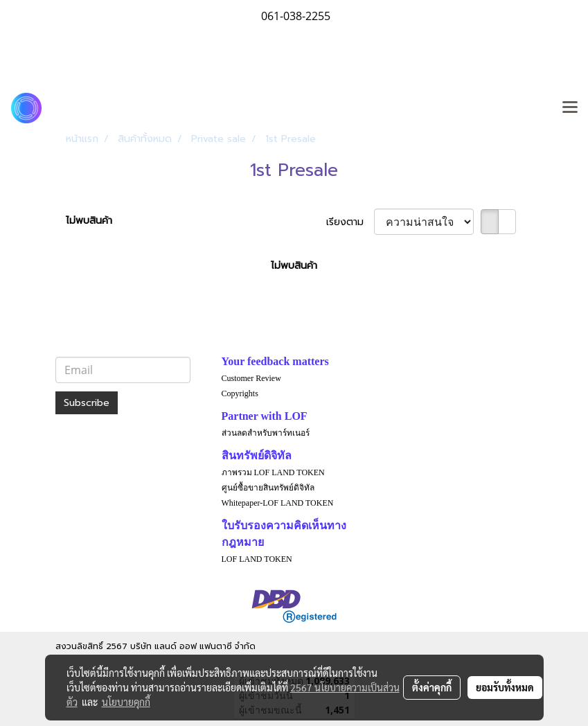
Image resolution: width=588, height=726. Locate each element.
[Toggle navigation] (570, 108)
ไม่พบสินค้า (89, 221)
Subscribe (87, 403)
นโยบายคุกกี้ (126, 702)
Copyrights (240, 393)
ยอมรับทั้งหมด (505, 687)
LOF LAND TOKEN (257, 559)
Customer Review (251, 378)
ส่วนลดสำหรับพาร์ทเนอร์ (266, 433)
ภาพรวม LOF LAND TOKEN (273, 472)
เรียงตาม (350, 222)
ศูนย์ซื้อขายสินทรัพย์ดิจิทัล (268, 488)
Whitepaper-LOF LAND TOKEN (278, 503)
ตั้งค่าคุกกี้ (432, 687)
